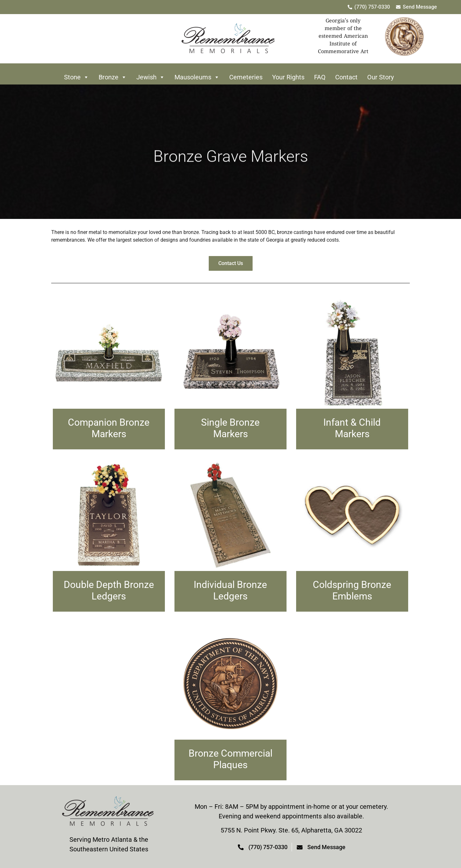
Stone (77, 77)
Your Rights (288, 77)
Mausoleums (197, 77)
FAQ (320, 77)
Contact (346, 77)
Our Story (380, 77)
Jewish (151, 77)
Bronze (113, 77)
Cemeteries (246, 77)
